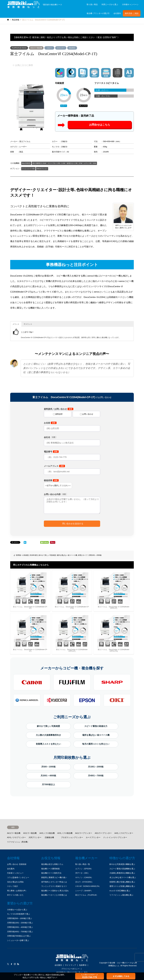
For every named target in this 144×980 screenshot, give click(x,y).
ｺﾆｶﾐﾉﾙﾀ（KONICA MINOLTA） (88, 886)
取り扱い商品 (92, 4)
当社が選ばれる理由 (15, 882)
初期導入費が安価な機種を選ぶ (122, 882)
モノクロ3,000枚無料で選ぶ (19, 914)
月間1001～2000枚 (95, 555)
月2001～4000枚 (48, 776)
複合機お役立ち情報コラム (52, 864)
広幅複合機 (49, 837)
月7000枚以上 (48, 784)
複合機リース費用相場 (50, 869)
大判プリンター (35, 837)
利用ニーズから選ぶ (110, 4)
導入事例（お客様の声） (17, 891)
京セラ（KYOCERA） (84, 882)
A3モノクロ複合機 (65, 833)
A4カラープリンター (84, 833)
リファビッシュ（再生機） (18, 842)
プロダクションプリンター (72, 837)
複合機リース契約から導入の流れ (55, 891)
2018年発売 (34, 555)
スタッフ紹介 (13, 886)
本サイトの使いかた (15, 895)
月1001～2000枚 (96, 767)
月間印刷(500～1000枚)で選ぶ (20, 918)
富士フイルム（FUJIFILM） (87, 895)
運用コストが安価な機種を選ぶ (122, 886)
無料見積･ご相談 (132, 13)
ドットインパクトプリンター (115, 837)
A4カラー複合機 (14, 833)
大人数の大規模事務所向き (48, 735)
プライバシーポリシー (70, 969)
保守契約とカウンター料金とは (54, 882)
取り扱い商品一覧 (83, 864)
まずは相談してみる (121, 976)
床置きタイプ (83, 555)
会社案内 (117, 13)
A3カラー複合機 (36, 48)
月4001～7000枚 (96, 776)
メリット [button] (16, 324)
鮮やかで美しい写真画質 (47, 555)
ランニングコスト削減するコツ (54, 886)
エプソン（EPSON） (84, 869)
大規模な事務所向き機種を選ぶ (122, 873)
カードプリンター (93, 837)
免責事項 (83, 965)
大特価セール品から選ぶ (17, 910)
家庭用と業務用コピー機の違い (54, 877)
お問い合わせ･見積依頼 (17, 864)
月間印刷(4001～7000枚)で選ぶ (20, 932)
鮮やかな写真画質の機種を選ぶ (122, 864)
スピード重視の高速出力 (96, 726)
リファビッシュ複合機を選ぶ (121, 895)
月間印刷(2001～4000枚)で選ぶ (20, 927)
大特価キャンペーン (130, 4)
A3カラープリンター (103, 833)
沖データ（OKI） (82, 873)
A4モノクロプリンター (124, 833)
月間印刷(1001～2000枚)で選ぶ (20, 923)
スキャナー (61, 48)
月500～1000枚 (48, 767)
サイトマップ (70, 965)
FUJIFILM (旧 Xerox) (19, 48)
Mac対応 (72, 48)
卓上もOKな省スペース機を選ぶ (123, 877)
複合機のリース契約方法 (51, 873)
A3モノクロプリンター (16, 837)
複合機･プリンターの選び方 (98, 13)
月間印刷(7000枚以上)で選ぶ (19, 936)
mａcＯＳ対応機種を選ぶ (120, 891)
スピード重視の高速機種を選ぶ (122, 869)
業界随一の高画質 (22, 555)
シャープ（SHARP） (84, 891)
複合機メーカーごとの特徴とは (54, 895)
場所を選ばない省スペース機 (67, 555)
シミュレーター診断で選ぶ (18, 940)
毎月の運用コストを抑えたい (96, 744)
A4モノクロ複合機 (47, 833)
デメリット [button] (28, 324)
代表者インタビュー (15, 873)
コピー (49, 48)
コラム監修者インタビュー (18, 877)
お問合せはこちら (100, 125)
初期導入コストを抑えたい (48, 744)
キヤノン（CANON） (84, 877)
